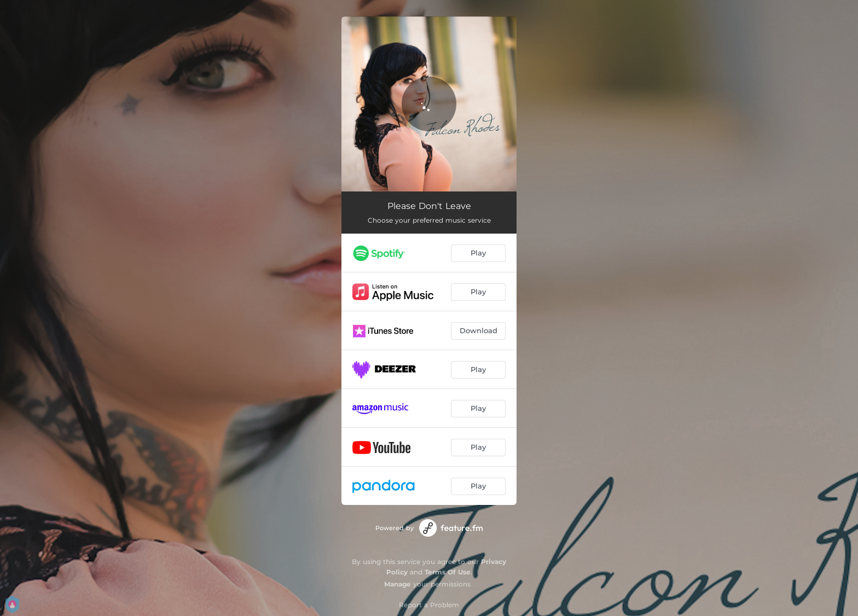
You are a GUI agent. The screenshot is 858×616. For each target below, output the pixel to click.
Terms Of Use (448, 572)
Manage (398, 584)
